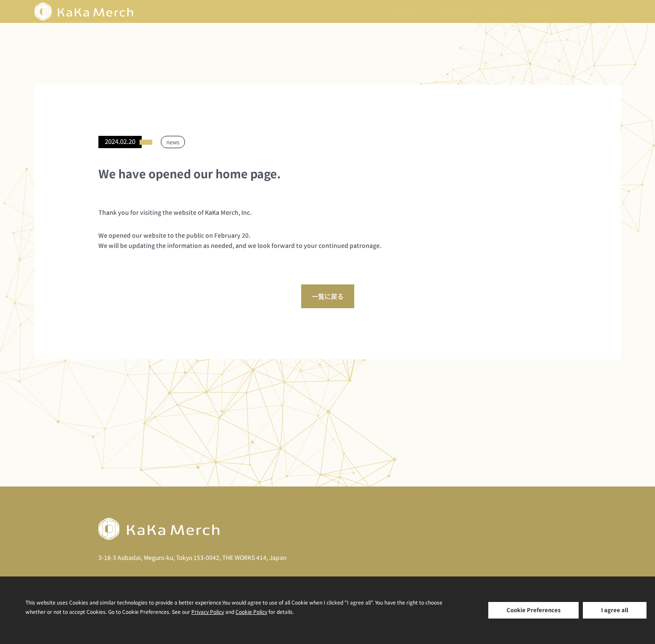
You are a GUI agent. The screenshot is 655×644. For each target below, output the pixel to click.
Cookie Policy (251, 612)
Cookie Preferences (533, 610)
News (499, 11)
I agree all (615, 610)
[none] (596, 11)
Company (453, 11)
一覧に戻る (328, 296)
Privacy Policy (208, 612)
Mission (404, 11)
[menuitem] (596, 11)
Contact (542, 11)
